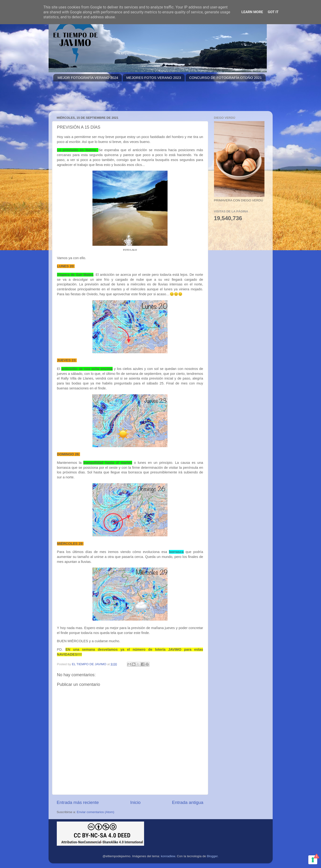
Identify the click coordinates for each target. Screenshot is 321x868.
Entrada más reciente (78, 802)
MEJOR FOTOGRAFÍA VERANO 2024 (88, 78)
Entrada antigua (188, 802)
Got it (273, 12)
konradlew (168, 856)
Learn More (252, 12)
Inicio (135, 802)
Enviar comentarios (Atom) (96, 812)
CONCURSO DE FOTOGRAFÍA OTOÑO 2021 (225, 78)
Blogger (212, 856)
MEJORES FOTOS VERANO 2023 (154, 78)
